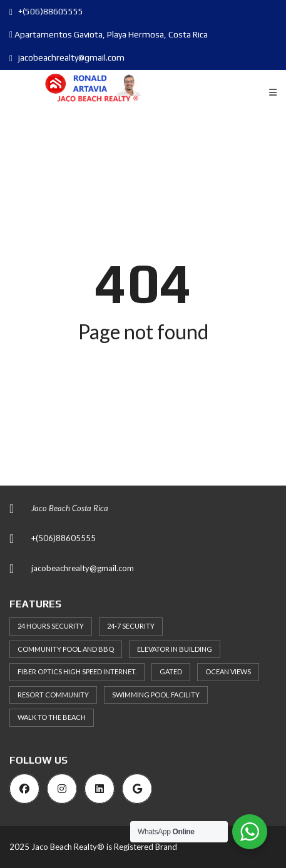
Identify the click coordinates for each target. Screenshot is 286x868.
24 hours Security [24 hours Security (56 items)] (51, 626)
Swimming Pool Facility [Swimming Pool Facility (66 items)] (156, 695)
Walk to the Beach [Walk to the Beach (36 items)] (52, 717)
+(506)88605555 (46, 11)
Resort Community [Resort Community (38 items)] (53, 695)
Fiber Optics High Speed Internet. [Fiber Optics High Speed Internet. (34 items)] (77, 671)
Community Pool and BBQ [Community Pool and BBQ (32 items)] (66, 649)
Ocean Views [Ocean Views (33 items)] (228, 671)
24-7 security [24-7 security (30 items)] (131, 626)
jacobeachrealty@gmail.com (67, 57)
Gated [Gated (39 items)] (171, 671)
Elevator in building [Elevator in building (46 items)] (175, 649)
